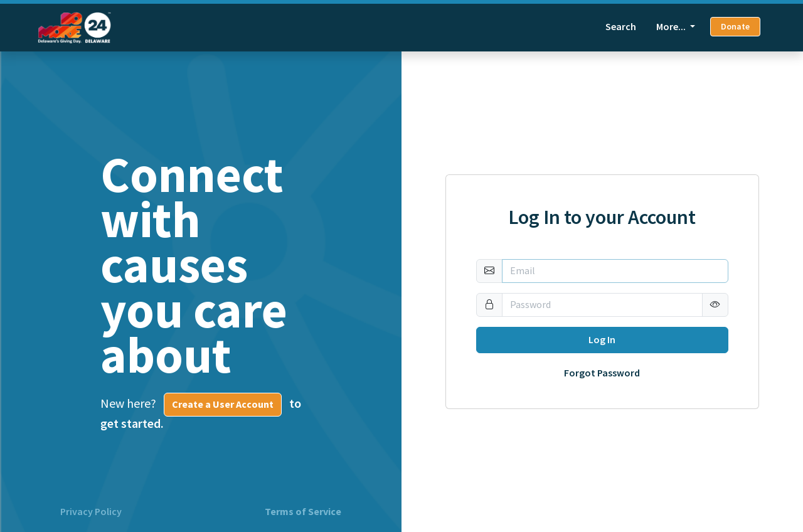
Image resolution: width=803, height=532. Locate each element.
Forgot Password (602, 373)
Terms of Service (303, 512)
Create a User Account (223, 404)
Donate (735, 27)
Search (621, 27)
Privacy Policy (91, 512)
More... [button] (672, 27)
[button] (715, 305)
